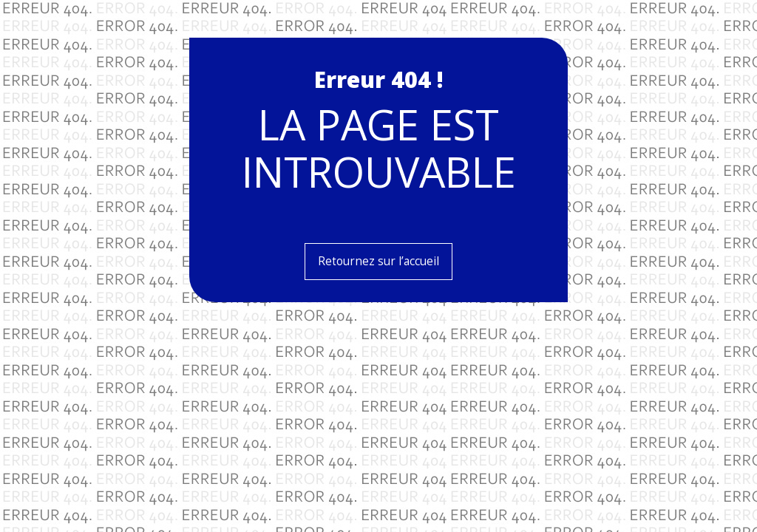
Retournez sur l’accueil (378, 261)
